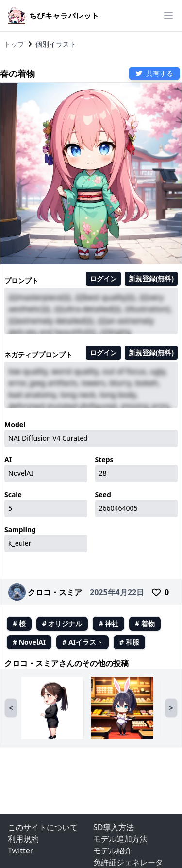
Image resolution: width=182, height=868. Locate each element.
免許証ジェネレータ (128, 862)
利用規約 (23, 839)
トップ (14, 44)
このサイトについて (43, 827)
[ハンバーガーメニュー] (168, 16)
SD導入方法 (114, 827)
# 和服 (129, 642)
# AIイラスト (83, 642)
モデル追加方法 (120, 839)
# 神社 (108, 624)
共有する (154, 73)
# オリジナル (62, 624)
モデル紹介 (113, 850)
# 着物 (145, 624)
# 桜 (19, 624)
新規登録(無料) (151, 279)
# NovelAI (29, 642)
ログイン (103, 279)
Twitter (20, 850)
